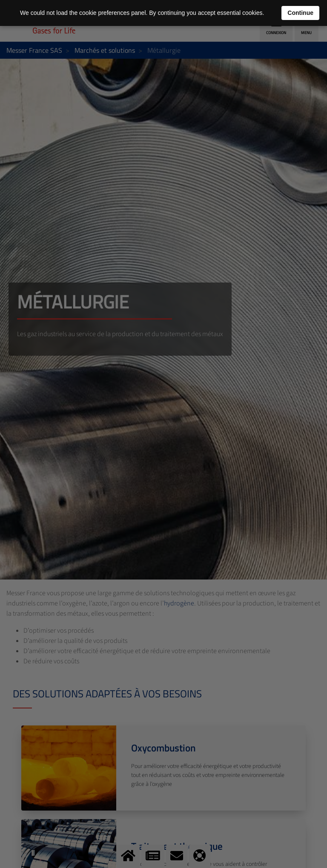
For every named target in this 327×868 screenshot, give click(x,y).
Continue (300, 13)
